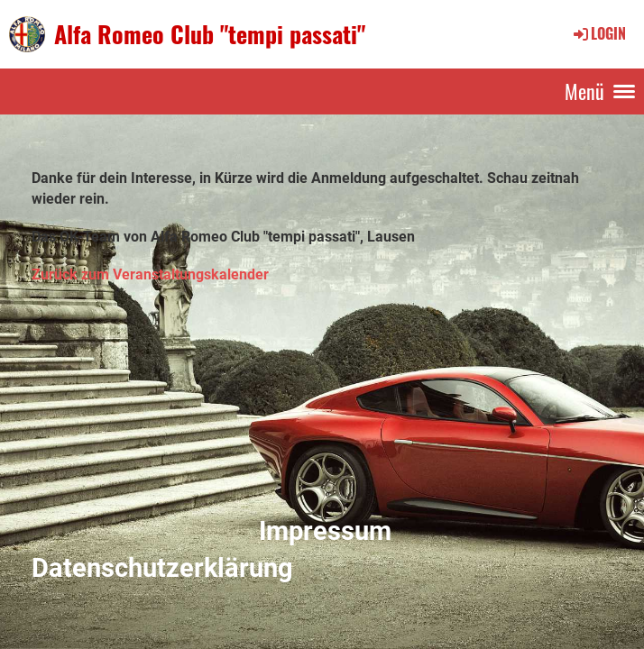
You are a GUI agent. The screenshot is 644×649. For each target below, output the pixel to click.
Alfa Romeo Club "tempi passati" (210, 34)
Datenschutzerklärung (162, 568)
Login (598, 33)
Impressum (325, 531)
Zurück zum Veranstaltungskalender (150, 274)
